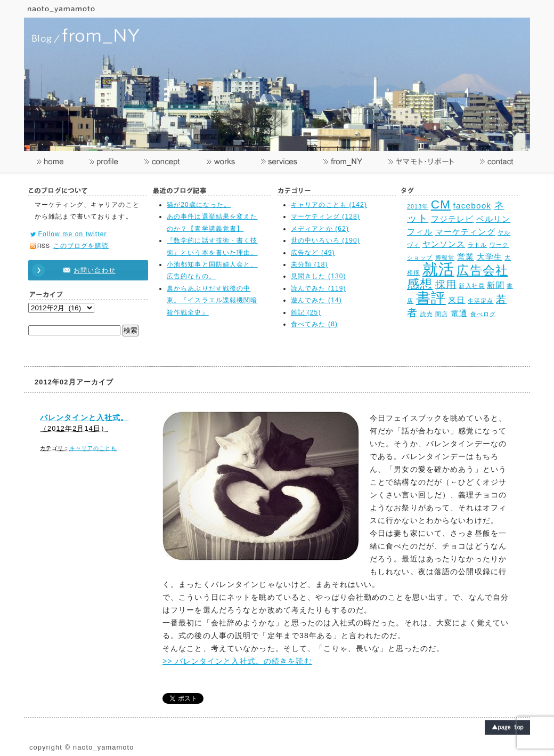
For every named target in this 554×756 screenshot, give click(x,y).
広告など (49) (313, 253)
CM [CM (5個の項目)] (441, 204)
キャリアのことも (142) (329, 205)
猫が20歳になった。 (199, 205)
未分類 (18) (309, 264)
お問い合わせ (83, 270)
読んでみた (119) (319, 288)
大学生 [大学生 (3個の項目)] (490, 257)
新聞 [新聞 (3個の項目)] (495, 285)
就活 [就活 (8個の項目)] (438, 269)
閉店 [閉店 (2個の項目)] (442, 314)
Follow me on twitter (73, 234)
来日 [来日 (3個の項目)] (457, 300)
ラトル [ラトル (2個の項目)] (477, 245)
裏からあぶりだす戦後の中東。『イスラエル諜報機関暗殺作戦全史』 (212, 300)
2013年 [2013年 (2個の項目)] (418, 206)
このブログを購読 (81, 246)
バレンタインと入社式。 (84, 417)
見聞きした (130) (319, 276)
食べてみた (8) (314, 324)
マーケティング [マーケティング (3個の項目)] (465, 232)
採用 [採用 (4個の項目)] (446, 284)
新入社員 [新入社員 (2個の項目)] (471, 286)
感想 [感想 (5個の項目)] (420, 284)
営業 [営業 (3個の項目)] (466, 257)
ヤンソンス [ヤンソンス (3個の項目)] (444, 244)
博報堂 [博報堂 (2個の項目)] (445, 258)
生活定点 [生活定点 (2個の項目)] (480, 301)
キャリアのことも (93, 448)
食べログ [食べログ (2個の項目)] (483, 314)
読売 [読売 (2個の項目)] (427, 314)
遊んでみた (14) (316, 300)
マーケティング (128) (325, 216)
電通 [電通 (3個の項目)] (459, 313)
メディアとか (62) (320, 229)
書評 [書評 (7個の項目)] (431, 298)
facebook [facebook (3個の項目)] (472, 206)
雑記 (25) (306, 312)
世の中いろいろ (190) (325, 240)
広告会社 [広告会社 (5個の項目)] (482, 271)
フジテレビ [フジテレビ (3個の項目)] (453, 219)
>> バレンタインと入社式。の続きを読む (237, 661)
